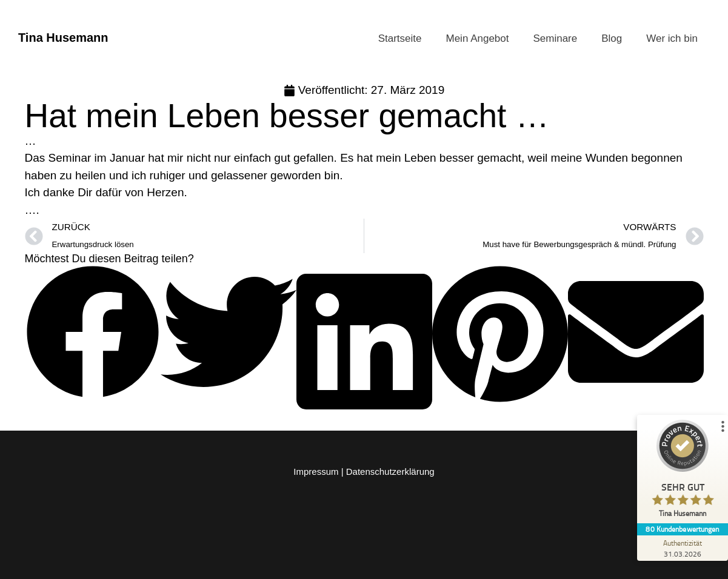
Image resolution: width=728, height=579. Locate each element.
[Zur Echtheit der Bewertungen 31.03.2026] (683, 548)
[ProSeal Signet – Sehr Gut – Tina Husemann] (683, 471)
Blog (612, 38)
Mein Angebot (478, 38)
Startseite (400, 38)
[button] (93, 335)
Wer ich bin (672, 38)
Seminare (555, 38)
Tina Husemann (63, 38)
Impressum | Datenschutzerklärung (364, 471)
